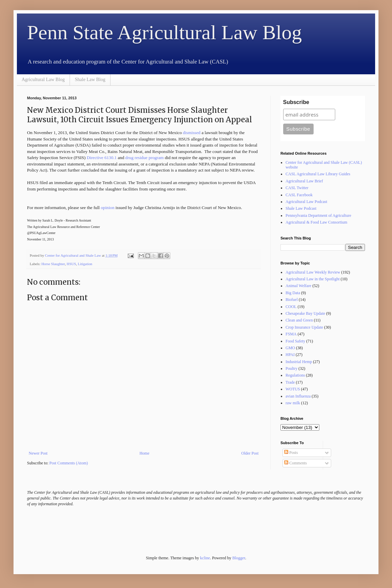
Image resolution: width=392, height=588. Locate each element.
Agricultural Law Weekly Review (313, 272)
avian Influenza (298, 396)
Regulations (295, 375)
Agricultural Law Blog (43, 80)
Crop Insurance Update (304, 327)
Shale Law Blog (90, 80)
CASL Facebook (299, 195)
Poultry (291, 368)
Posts (291, 453)
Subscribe (296, 102)
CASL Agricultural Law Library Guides (318, 174)
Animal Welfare (298, 286)
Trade (290, 382)
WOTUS (293, 389)
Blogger (239, 558)
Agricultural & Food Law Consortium (316, 222)
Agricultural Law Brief (304, 181)
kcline (205, 558)
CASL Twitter (297, 188)
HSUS (71, 264)
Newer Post (38, 453)
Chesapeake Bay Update (305, 313)
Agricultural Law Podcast (306, 202)
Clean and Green (299, 320)
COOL (291, 307)
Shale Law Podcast (301, 208)
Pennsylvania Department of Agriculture (318, 215)
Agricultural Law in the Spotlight (313, 279)
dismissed (192, 133)
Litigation (85, 264)
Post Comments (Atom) (69, 463)
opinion (107, 208)
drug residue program (145, 158)
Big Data (293, 293)
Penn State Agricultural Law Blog (164, 32)
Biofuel (292, 300)
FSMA (291, 334)
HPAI (290, 355)
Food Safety (295, 341)
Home (144, 453)
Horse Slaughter (53, 264)
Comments (296, 463)
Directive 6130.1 (102, 158)
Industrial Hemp (299, 362)
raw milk (293, 403)
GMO (290, 348)
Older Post (250, 453)
